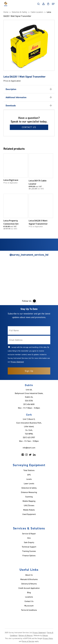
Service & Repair (29, 534)
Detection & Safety (19, 12)
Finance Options (29, 556)
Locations (29, 597)
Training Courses (29, 551)
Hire (29, 538)
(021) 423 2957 (29, 437)
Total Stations (29, 470)
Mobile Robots (29, 510)
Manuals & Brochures (29, 579)
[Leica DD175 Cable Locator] (41, 166)
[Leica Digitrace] (16, 165)
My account (29, 606)
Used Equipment (29, 514)
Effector (45, 635)
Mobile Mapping (29, 501)
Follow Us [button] (29, 301)
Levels (29, 479)
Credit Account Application (29, 588)
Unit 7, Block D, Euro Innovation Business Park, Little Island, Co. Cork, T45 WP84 (29, 426)
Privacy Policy (48, 638)
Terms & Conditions (29, 610)
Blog (29, 592)
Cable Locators (37, 12)
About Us (29, 575)
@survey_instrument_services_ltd (29, 255)
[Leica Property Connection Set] (16, 206)
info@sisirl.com (29, 448)
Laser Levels (29, 483)
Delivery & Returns (29, 584)
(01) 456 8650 (29, 404)
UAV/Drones (29, 505)
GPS (29, 475)
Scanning (29, 497)
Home (6, 12)
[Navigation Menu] (53, 4)
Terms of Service (28, 641)
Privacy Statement (17, 362)
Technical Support (29, 547)
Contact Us (29, 127)
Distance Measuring (29, 492)
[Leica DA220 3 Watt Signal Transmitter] (41, 206)
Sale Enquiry (29, 542)
